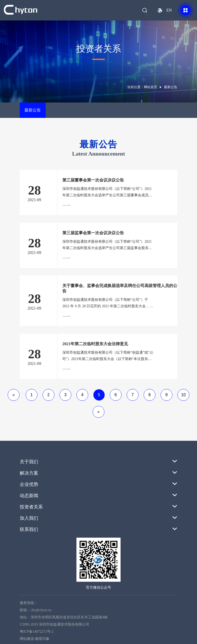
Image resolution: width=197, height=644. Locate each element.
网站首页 (151, 87)
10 (183, 395)
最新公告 (33, 110)
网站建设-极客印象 (35, 639)
